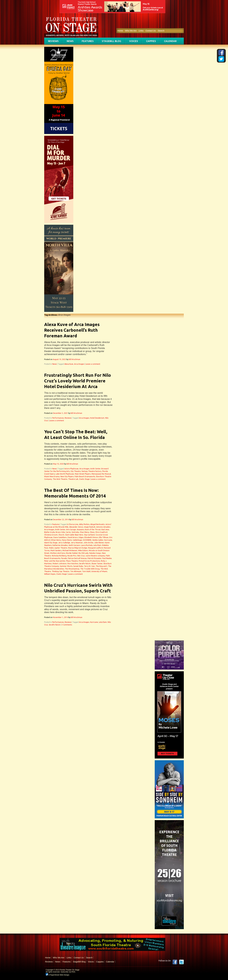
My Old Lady (83, 553)
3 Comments (67, 625)
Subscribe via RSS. (68, 972)
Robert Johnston (60, 564)
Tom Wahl (86, 571)
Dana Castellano (60, 537)
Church (61, 535)
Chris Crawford (101, 532)
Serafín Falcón (85, 564)
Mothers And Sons (58, 553)
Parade (64, 558)
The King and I (101, 566)
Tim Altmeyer (76, 571)
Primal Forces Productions (89, 561)
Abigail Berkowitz (97, 524)
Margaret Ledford (95, 548)
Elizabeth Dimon (91, 537)
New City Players (67, 476)
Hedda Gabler (98, 540)
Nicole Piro (72, 556)
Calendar (170, 41)
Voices (134, 41)
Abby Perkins (84, 524)
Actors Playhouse (71, 469)
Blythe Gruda (50, 532)
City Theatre (76, 471)
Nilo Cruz (81, 556)
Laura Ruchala (87, 545)
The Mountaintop (72, 569)
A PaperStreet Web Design (57, 975)
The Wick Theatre (60, 479)
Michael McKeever (70, 550)
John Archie (88, 543)
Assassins (80, 530)
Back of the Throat (93, 530)
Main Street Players (83, 474)
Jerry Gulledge (64, 543)
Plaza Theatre (72, 561)
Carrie (68, 532)
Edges (81, 537)
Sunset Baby (78, 566)
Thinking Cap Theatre (61, 571)
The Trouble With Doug (90, 569)
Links (141, 31)
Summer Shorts (66, 566)
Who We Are (131, 31)
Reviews (53, 41)
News (70, 41)
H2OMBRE (87, 540)
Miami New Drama (52, 476)
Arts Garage (71, 530)
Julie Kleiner (99, 543)
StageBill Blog (111, 41)
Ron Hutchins (73, 564)
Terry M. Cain (89, 566)
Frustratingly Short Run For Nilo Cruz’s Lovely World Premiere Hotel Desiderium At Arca (78, 381)
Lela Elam (97, 545)
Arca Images (79, 364)
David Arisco (73, 537)
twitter (181, 962)
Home (120, 31)
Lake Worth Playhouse (65, 474)
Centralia (75, 532)
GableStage (77, 540)
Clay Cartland (89, 535)
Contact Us (151, 31)
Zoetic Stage (84, 479)
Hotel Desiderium (97, 418)
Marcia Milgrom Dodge (78, 548)
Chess (92, 532)
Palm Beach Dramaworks (85, 476)
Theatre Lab (73, 479)
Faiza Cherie (67, 540)
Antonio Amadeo (103, 527)
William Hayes (50, 574)
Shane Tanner (97, 564)
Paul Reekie (107, 558)
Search (161, 31)
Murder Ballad (72, 553)
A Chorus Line (73, 524)
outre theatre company (95, 556)
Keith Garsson (74, 545)
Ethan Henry (56, 540)
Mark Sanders (56, 550)
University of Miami (99, 571)
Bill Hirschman (75, 359)
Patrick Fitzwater (94, 558)
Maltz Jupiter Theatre (58, 548)
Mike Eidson (83, 550)
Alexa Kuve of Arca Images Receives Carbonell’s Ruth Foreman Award (72, 330)
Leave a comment (93, 364)
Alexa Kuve (69, 364)
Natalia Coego (95, 553)
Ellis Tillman (104, 537)
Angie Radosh (90, 527)
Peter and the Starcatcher (55, 561)
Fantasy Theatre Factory (91, 471)
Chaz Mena (84, 532)
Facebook (175, 962)
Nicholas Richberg (59, 556)
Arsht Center (95, 469)
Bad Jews (105, 530)
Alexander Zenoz (76, 527)
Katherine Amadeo (60, 545)
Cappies (151, 41)
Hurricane (108, 540)
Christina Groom (51, 535)
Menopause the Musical (101, 474)
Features (88, 41)
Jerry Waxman (77, 543)
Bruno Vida (60, 532)
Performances (58, 418)
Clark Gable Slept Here (74, 535)
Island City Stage (51, 543)
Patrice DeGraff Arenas (77, 558)
